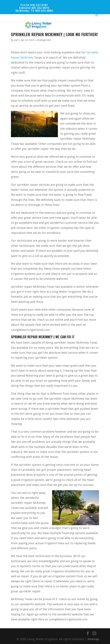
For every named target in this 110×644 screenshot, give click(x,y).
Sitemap (93, 639)
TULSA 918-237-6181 (34, 5)
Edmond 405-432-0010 (34, 8)
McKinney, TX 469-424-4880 (34, 11)
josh (16, 40)
